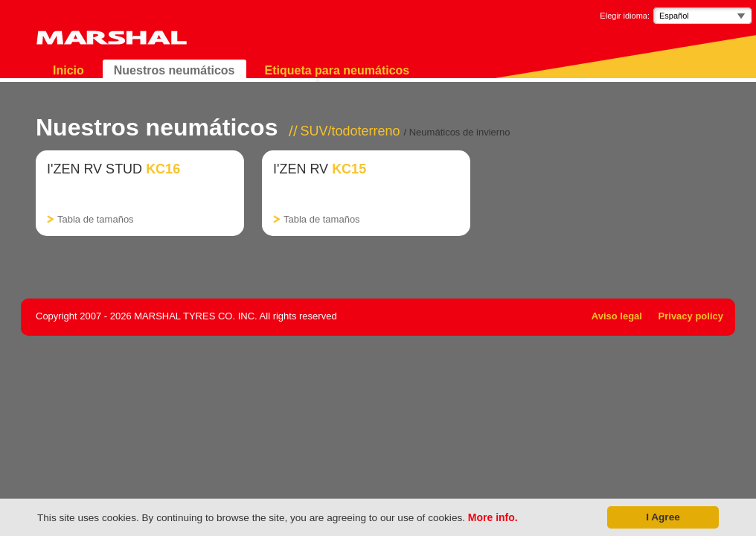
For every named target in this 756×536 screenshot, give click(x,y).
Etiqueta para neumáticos (337, 70)
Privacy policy (691, 316)
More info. (493, 517)
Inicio (68, 70)
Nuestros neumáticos (174, 70)
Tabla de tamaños (96, 219)
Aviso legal (617, 316)
